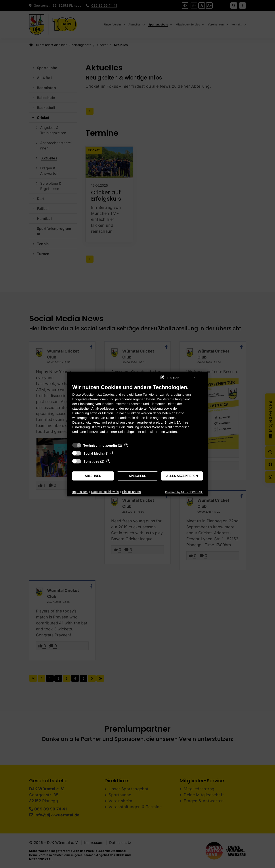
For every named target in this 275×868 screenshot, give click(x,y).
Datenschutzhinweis (105, 492)
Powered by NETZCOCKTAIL (184, 492)
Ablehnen (93, 476)
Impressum (80, 492)
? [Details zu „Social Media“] (112, 453)
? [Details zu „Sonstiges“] (108, 461)
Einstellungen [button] (132, 492)
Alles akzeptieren (182, 476)
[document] (137, 412)
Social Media (93, 453)
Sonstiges (91, 461)
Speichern (138, 476)
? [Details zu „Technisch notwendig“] (126, 445)
